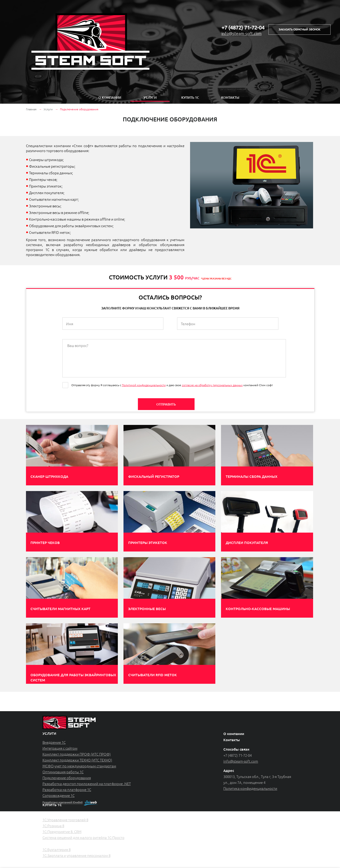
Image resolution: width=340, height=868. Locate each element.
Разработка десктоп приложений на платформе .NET (87, 784)
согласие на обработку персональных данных (212, 385)
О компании (110, 97)
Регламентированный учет (66, 843)
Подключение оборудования (67, 778)
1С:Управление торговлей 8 (65, 820)
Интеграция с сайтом (60, 748)
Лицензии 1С (54, 861)
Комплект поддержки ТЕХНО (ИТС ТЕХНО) (77, 760)
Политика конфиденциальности (250, 788)
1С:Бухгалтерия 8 (57, 849)
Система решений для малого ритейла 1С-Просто (83, 837)
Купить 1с (190, 97)
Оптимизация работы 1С (63, 772)
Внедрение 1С (54, 742)
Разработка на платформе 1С (67, 789)
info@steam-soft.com (242, 33)
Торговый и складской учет (66, 814)
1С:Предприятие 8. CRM (62, 832)
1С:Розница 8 (53, 826)
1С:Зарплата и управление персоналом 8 (76, 855)
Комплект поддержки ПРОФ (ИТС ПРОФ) (77, 754)
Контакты (230, 97)
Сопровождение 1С (59, 795)
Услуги (150, 97)
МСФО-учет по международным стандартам (79, 766)
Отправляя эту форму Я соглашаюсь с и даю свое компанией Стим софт (172, 385)
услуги (49, 733)
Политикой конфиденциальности (144, 385)
